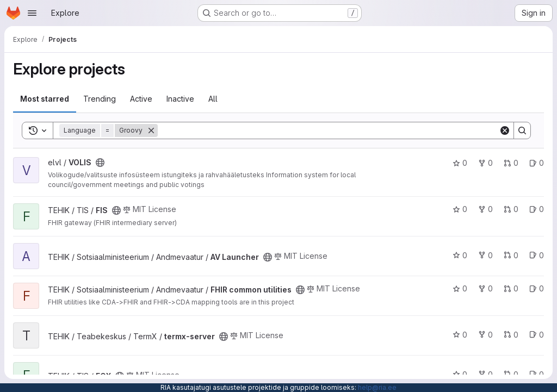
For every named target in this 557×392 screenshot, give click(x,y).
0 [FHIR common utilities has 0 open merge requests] (511, 288)
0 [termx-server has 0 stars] (460, 335)
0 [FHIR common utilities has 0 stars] (460, 288)
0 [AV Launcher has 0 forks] (485, 255)
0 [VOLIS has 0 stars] (460, 163)
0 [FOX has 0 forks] (485, 374)
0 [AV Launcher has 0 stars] (460, 255)
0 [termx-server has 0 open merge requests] (511, 335)
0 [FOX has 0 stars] (460, 374)
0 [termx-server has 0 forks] (485, 335)
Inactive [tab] (180, 99)
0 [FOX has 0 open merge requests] (511, 374)
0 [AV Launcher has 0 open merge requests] (511, 255)
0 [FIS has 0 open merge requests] (511, 209)
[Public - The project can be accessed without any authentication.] (100, 163)
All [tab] (213, 99)
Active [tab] (141, 99)
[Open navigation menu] (32, 13)
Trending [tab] (100, 99)
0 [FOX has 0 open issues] (537, 374)
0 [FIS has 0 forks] (485, 209)
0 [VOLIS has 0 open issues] (537, 163)
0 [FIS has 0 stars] (460, 209)
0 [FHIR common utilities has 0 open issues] (537, 288)
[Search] (328, 130)
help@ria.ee (377, 387)
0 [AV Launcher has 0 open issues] (537, 255)
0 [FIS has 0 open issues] (537, 209)
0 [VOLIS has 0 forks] (485, 163)
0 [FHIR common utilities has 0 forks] (485, 288)
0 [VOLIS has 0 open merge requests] (511, 163)
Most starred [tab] (45, 99)
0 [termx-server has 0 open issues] (537, 335)
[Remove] (151, 130)
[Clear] (505, 130)
